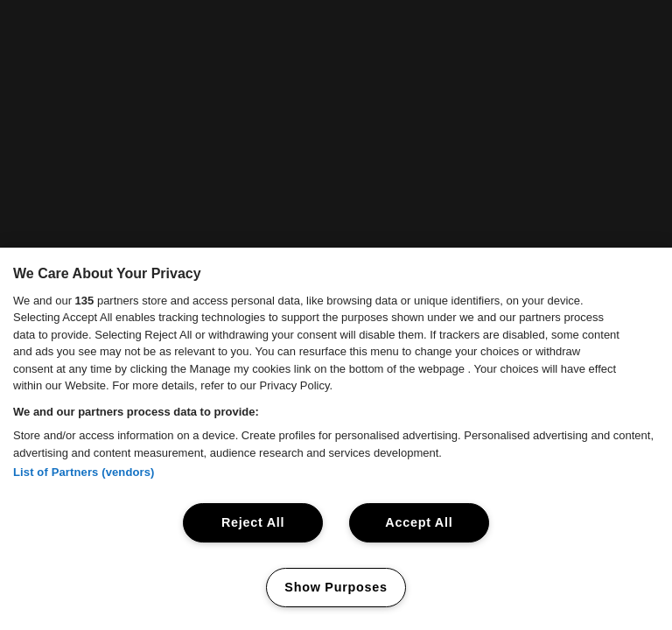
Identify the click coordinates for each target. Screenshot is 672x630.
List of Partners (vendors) (84, 472)
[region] (336, 439)
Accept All (419, 522)
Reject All (253, 522)
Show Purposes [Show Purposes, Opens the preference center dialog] (336, 587)
